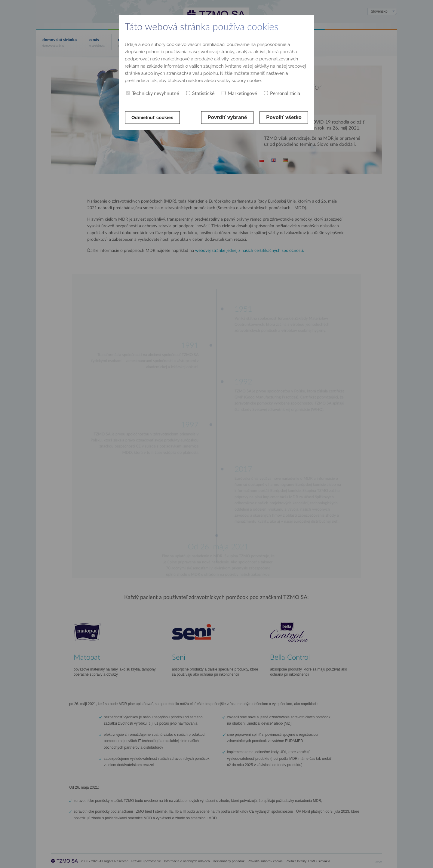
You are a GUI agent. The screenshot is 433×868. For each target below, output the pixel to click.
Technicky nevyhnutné (152, 93)
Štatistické (200, 93)
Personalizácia (282, 93)
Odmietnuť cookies (155, 117)
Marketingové (239, 93)
